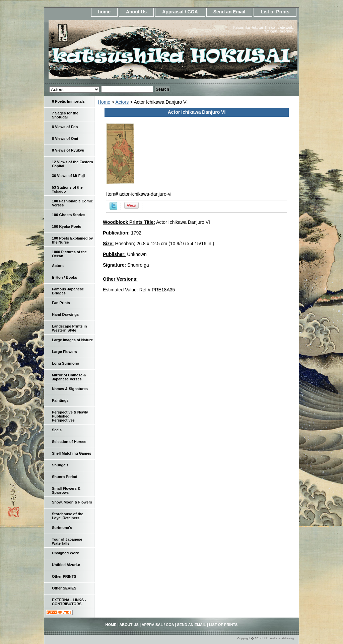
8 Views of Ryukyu (68, 150)
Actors (122, 102)
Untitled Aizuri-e (66, 565)
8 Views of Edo (65, 127)
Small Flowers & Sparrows (66, 490)
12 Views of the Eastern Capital (73, 164)
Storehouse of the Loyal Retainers (68, 516)
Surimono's (62, 528)
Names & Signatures (70, 389)
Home (104, 102)
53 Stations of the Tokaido (67, 189)
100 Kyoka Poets (66, 226)
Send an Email (229, 12)
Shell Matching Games (72, 453)
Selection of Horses (69, 442)
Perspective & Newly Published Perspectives (70, 416)
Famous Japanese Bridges (68, 291)
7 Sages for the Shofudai (65, 115)
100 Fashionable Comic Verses (72, 203)
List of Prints (275, 12)
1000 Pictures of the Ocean (69, 254)
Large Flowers (64, 352)
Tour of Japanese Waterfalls (67, 541)
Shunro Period (65, 477)
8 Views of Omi (65, 139)
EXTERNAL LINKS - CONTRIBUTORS (69, 602)
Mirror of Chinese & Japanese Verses (69, 377)
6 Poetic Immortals (68, 101)
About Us (136, 12)
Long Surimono (65, 363)
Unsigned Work (65, 553)
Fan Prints (61, 303)
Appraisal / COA (180, 12)
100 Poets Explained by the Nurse (72, 240)
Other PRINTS (64, 576)
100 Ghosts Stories (69, 215)
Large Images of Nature (72, 340)
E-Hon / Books (64, 277)
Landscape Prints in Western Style (70, 328)
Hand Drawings (65, 314)
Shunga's (60, 465)
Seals (57, 430)
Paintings (60, 400)
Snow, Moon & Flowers (72, 502)
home (104, 12)
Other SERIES (64, 588)
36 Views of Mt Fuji (68, 176)
